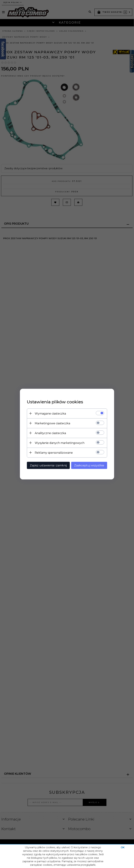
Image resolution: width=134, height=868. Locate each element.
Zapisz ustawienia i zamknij (48, 465)
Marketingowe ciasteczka (52, 423)
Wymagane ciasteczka (50, 413)
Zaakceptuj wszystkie (89, 465)
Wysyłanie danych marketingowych (60, 443)
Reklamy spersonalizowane (54, 453)
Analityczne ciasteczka (50, 433)
